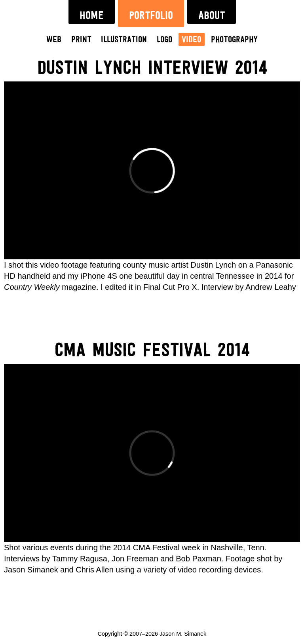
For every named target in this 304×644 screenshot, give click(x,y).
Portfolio (151, 16)
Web (54, 40)
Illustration (124, 40)
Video (191, 40)
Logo (164, 40)
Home (92, 16)
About (212, 16)
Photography (234, 40)
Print (81, 40)
